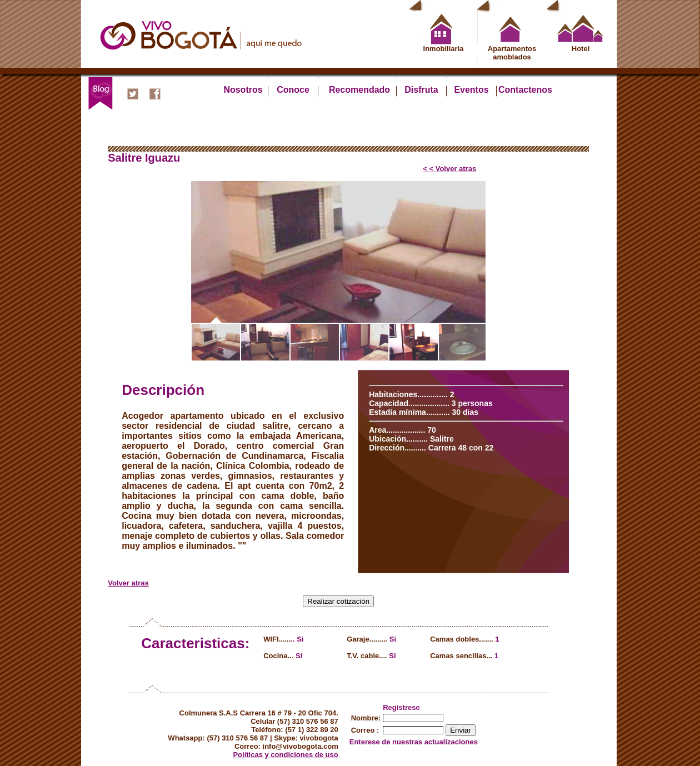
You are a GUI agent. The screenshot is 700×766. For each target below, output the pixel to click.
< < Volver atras (449, 169)
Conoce (293, 90)
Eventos (471, 90)
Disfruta (421, 90)
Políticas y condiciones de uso (285, 755)
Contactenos (521, 90)
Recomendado (359, 90)
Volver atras (128, 583)
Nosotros (243, 90)
